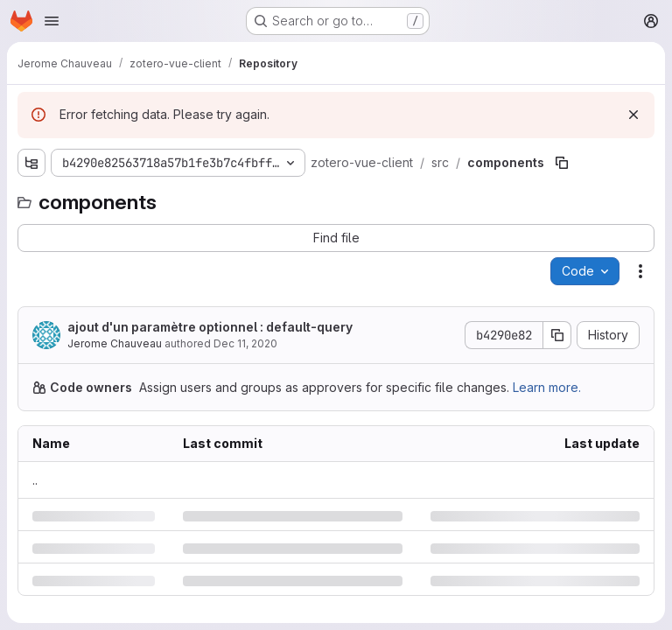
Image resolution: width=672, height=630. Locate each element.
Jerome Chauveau (115, 343)
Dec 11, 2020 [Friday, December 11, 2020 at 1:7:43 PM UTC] (245, 343)
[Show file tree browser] (31, 163)
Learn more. (547, 387)
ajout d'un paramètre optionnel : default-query (210, 327)
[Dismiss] (633, 115)
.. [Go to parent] (35, 480)
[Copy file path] (562, 163)
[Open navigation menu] (52, 21)
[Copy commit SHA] (557, 335)
